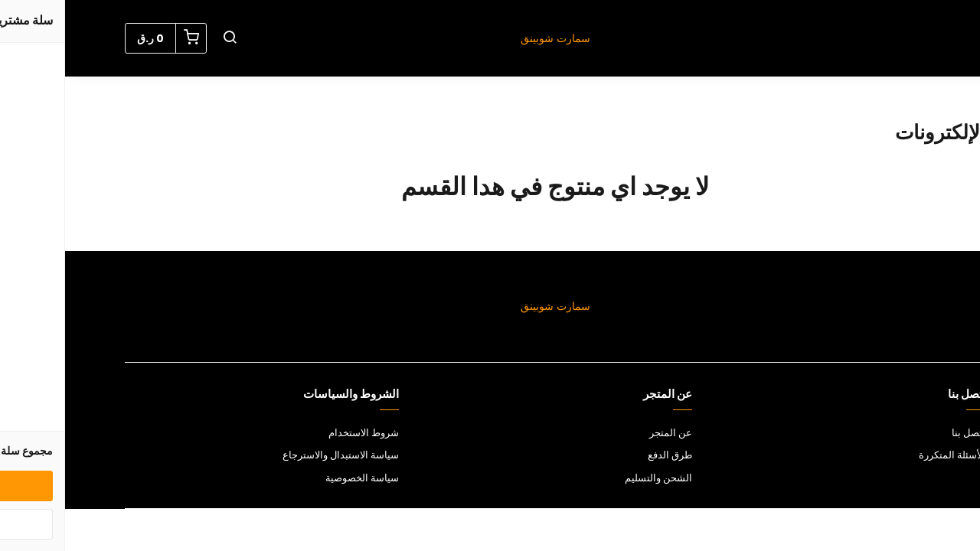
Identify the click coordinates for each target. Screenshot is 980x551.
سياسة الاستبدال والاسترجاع (276, 455)
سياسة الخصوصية (297, 478)
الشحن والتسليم (593, 478)
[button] (165, 38)
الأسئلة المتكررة (887, 455)
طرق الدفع (605, 455)
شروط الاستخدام (299, 433)
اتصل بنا (903, 433)
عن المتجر (606, 433)
